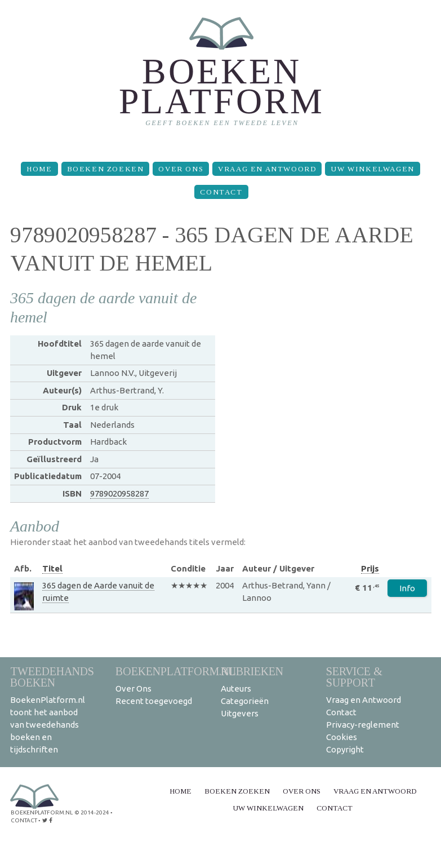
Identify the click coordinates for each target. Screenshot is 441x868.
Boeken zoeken (106, 169)
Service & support (354, 677)
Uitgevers (240, 713)
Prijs (370, 568)
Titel (52, 568)
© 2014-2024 (92, 812)
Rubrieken (252, 671)
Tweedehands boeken (52, 677)
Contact (221, 192)
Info (407, 588)
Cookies (342, 737)
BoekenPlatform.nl (176, 671)
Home (39, 169)
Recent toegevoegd (154, 701)
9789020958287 (119, 493)
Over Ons (181, 169)
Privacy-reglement (363, 725)
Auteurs (236, 688)
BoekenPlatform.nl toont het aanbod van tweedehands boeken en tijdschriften (48, 725)
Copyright (345, 749)
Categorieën (245, 701)
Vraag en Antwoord (267, 169)
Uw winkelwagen (372, 169)
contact (24, 820)
